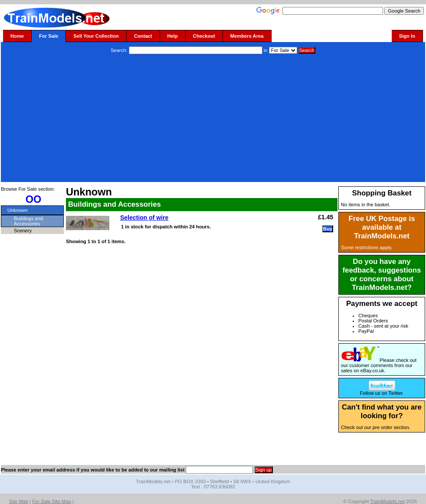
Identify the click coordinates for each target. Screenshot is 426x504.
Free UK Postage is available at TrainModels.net (382, 227)
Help (173, 36)
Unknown (18, 210)
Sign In (407, 36)
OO (34, 199)
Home (17, 36)
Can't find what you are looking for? (382, 411)
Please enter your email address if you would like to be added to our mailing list (93, 470)
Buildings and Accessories (28, 221)
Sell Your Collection (96, 36)
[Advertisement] (213, 119)
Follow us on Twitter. (382, 391)
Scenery (23, 231)
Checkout (204, 36)
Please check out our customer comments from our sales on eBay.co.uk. (379, 365)
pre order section (391, 427)
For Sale (49, 36)
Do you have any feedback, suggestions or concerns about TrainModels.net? (382, 275)
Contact (143, 36)
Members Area (247, 36)
